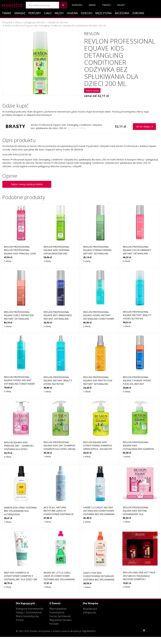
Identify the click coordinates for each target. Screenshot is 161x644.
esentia (12, 4)
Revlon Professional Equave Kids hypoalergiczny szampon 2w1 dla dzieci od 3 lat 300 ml (139, 449)
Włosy (59, 13)
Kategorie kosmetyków (29, 609)
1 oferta (8, 326)
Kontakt (54, 624)
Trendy (106, 5)
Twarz (7, 13)
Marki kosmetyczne (27, 616)
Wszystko (7, 22)
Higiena (72, 13)
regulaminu (89, 631)
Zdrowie (138, 13)
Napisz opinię (92, 90)
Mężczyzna (104, 13)
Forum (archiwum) (60, 616)
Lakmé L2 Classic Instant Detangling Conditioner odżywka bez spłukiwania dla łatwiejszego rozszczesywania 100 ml (99, 514)
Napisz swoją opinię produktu (27, 184)
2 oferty (8, 261)
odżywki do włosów (58, 22)
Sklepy (121, 5)
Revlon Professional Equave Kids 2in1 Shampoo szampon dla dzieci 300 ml (60, 446)
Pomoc (20, 620)
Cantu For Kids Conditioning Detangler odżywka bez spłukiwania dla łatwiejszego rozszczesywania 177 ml (99, 580)
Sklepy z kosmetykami (29, 612)
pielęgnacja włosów (34, 22)
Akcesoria (122, 13)
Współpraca (90, 609)
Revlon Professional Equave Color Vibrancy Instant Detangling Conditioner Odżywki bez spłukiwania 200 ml (138, 253)
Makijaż (20, 13)
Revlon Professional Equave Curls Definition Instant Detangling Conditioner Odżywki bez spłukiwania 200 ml (19, 319)
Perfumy (35, 13)
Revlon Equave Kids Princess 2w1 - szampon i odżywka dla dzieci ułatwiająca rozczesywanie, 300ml (21, 449)
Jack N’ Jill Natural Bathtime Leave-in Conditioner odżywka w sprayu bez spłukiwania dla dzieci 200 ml (60, 514)
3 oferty (126, 261)
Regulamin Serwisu (61, 620)
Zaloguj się (89, 612)
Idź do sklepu (144, 126)
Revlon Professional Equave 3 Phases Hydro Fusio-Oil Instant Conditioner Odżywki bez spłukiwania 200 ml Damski (139, 384)
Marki (92, 5)
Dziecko (87, 13)
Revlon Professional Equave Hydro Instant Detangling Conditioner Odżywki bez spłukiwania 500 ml (19, 384)
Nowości (77, 5)
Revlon (92, 33)
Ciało (48, 13)
